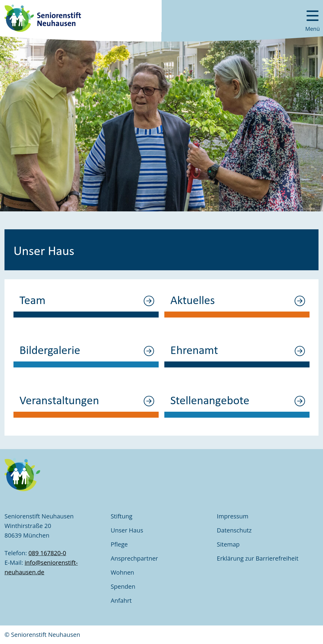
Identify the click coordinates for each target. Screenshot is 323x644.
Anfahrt (121, 600)
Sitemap (228, 544)
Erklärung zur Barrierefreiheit (258, 558)
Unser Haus (127, 530)
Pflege (119, 544)
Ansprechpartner (134, 558)
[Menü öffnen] (313, 18)
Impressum (233, 516)
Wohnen (122, 572)
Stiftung (122, 516)
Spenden (123, 586)
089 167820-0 (47, 553)
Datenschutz (234, 530)
